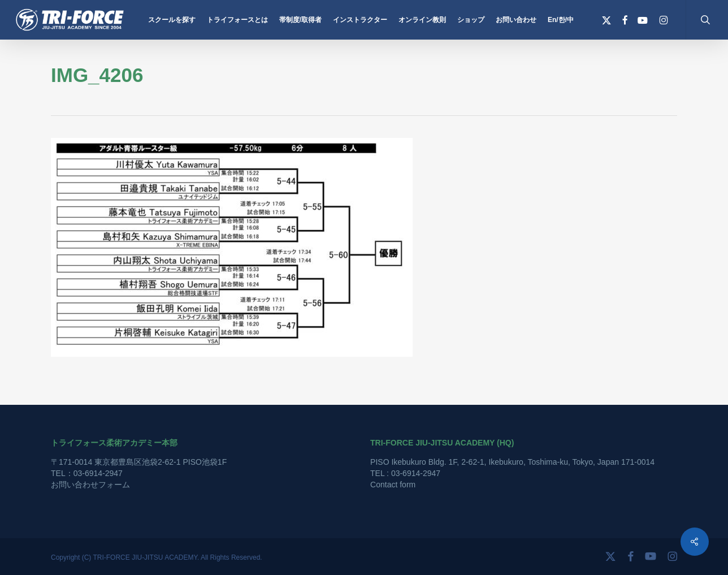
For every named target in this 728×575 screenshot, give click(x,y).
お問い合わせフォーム (90, 485)
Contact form (393, 485)
